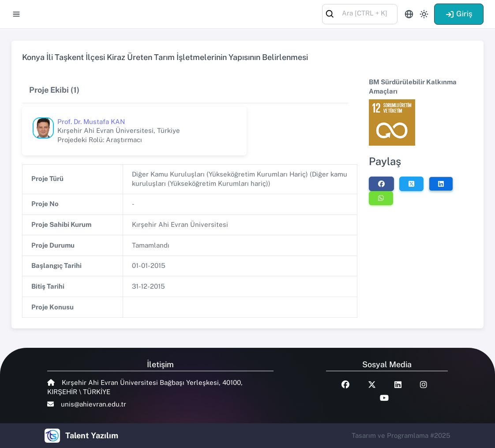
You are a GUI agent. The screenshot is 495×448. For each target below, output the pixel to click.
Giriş (459, 14)
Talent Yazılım (92, 435)
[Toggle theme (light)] (424, 14)
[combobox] (360, 13)
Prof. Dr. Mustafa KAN (91, 122)
